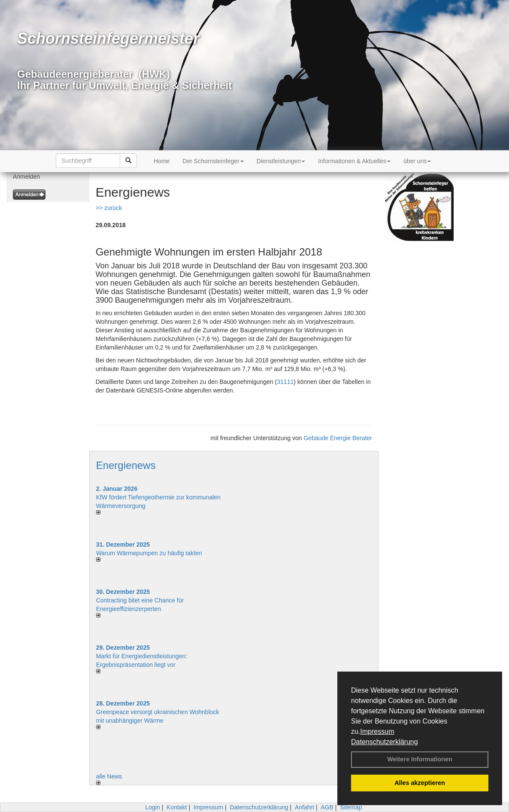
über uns (417, 161)
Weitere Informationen (420, 759)
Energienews (126, 465)
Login (152, 807)
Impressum (377, 731)
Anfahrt (304, 807)
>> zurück (109, 208)
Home (162, 161)
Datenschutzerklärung (385, 742)
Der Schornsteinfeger (213, 161)
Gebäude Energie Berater (338, 438)
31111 (285, 382)
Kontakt (177, 807)
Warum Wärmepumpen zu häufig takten (149, 553)
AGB (327, 807)
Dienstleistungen (281, 161)
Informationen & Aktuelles (354, 161)
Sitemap (351, 807)
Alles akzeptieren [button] (420, 783)
